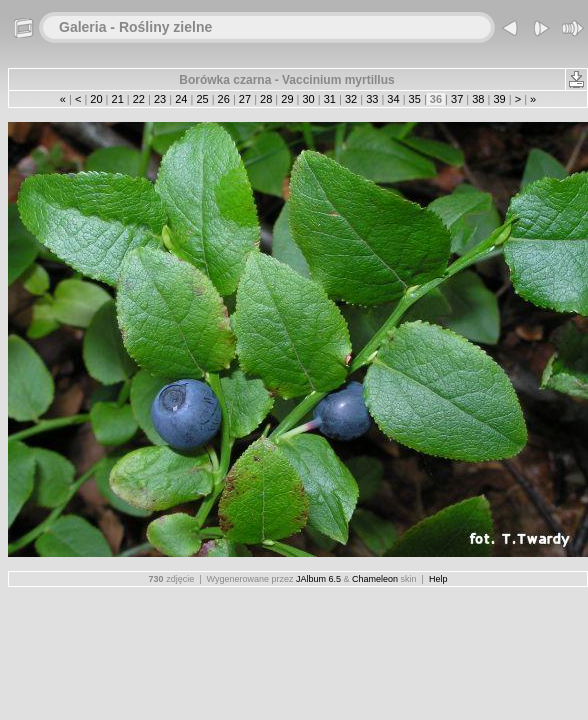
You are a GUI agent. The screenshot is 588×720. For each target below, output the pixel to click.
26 (224, 99)
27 (245, 99)
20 (96, 99)
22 (139, 99)
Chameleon (375, 579)
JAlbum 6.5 (318, 579)
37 (457, 99)
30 (308, 99)
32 (351, 99)
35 (415, 99)
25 (202, 99)
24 (181, 99)
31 (330, 99)
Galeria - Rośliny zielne (135, 27)
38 (478, 99)
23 (160, 99)
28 (266, 99)
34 (393, 99)
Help (438, 579)
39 (499, 99)
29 (287, 99)
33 (372, 99)
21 (117, 99)
